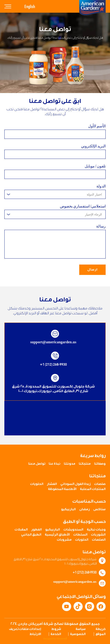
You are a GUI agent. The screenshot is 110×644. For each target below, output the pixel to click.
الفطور (37, 530)
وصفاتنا (100, 464)
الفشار (52, 484)
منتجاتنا (85, 464)
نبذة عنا (55, 464)
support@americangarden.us (53, 343)
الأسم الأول (97, 126)
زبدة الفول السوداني (76, 484)
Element (62, 639)
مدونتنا (70, 464)
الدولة (101, 187)
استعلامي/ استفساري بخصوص (83, 207)
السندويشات (73, 530)
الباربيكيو (68, 509)
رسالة (101, 227)
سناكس (99, 509)
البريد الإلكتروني (93, 146)
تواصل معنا (37, 464)
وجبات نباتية (96, 530)
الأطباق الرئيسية (57, 535)
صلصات (100, 484)
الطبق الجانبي (31, 535)
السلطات (80, 535)
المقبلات (21, 530)
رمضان (85, 509)
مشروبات (64, 540)
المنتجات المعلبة (93, 489)
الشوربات (98, 535)
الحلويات (37, 484)
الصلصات (99, 540)
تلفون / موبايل (95, 167)
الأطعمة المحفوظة (62, 489)
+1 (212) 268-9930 (53, 365)
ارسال (92, 270)
